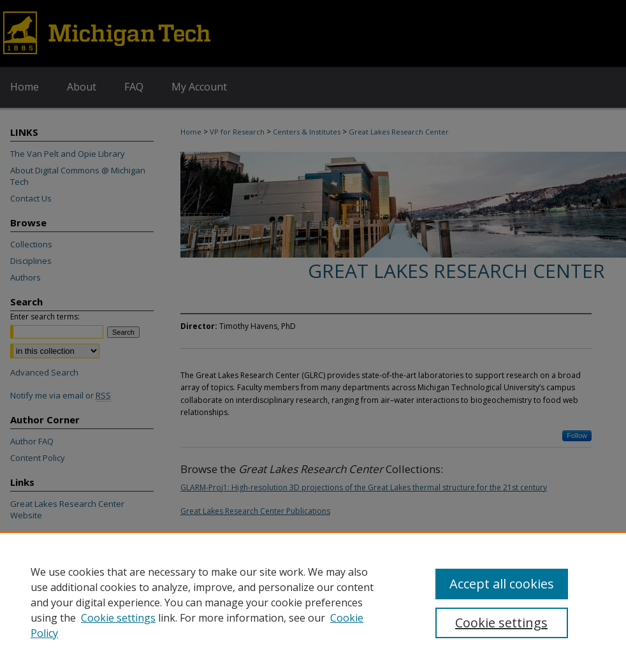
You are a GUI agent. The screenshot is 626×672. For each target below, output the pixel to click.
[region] (313, 602)
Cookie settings (118, 618)
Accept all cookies (502, 584)
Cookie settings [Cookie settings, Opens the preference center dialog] (501, 623)
